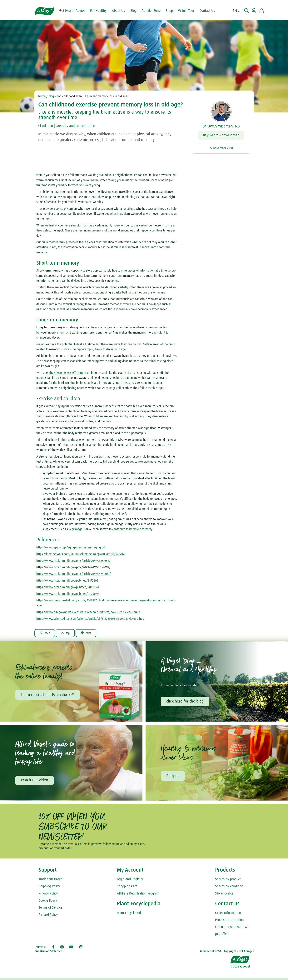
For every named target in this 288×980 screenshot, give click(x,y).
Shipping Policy (49, 888)
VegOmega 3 (77, 530)
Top (69, 634)
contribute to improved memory (132, 530)
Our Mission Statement (49, 953)
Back (46, 634)
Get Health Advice (75, 11)
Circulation (47, 126)
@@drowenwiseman (221, 136)
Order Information (228, 915)
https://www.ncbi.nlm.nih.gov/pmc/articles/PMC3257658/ (73, 562)
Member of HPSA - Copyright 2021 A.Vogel (227, 953)
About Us (121, 11)
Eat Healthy (101, 11)
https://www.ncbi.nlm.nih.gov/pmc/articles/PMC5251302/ (74, 575)
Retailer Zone (154, 11)
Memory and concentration (80, 126)
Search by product (228, 881)
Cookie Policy (48, 903)
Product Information (229, 922)
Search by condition (229, 888)
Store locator (224, 895)
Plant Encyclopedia (130, 915)
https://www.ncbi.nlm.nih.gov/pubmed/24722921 (68, 581)
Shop (172, 11)
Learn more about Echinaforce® (48, 696)
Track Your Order (50, 881)
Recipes (173, 778)
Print (91, 634)
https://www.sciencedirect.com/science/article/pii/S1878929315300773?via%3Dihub (90, 620)
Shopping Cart (127, 888)
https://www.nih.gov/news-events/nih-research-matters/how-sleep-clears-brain (88, 613)
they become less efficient (66, 374)
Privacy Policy (48, 895)
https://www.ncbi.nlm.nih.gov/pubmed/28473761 (68, 588)
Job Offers (222, 936)
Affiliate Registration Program (138, 895)
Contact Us (210, 11)
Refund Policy (48, 917)
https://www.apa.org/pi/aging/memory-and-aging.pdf (71, 548)
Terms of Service (50, 910)
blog (51, 96)
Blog (136, 11)
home (42, 96)
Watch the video (35, 782)
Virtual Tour (189, 11)
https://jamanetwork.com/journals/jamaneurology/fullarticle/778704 (80, 555)
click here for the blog (185, 703)
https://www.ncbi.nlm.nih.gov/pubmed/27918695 (68, 595)
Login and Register (130, 881)
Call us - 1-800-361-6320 (232, 929)
